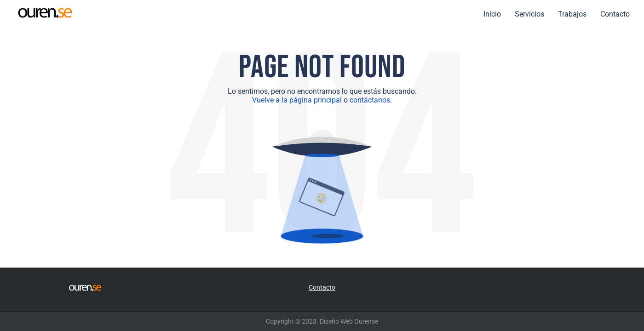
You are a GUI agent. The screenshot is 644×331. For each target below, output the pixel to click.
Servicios (529, 14)
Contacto (615, 14)
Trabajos (572, 14)
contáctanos (370, 100)
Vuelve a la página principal (297, 100)
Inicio (492, 14)
